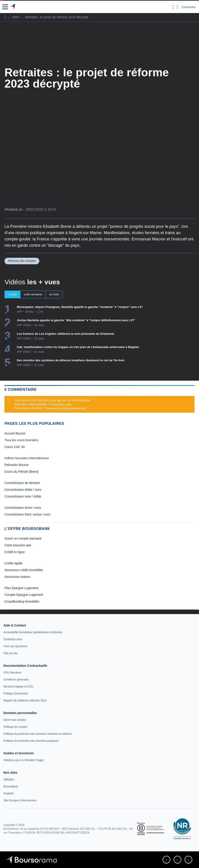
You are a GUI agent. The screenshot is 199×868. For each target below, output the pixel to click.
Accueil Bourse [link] (15, 433)
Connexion (189, 7)
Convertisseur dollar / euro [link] (23, 490)
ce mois (54, 294)
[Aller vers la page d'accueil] (13, 7)
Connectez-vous (61, 404)
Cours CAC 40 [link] (15, 447)
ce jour (12, 294)
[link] (33, 632)
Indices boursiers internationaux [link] (27, 458)
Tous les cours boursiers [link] (21, 440)
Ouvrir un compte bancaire (23, 538)
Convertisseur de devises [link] (22, 483)
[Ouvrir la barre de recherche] (173, 7)
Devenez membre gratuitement (66, 408)
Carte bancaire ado (18, 545)
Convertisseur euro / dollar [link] (23, 496)
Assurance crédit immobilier (24, 570)
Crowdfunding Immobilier (22, 601)
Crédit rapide (13, 563)
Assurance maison (17, 577)
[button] (5, 7)
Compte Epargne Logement (24, 595)
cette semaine (33, 294)
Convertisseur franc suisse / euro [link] (28, 514)
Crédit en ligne (15, 552)
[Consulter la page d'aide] (178, 7)
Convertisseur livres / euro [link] (23, 508)
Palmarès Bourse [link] (17, 465)
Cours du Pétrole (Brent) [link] (22, 472)
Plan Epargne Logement (21, 588)
